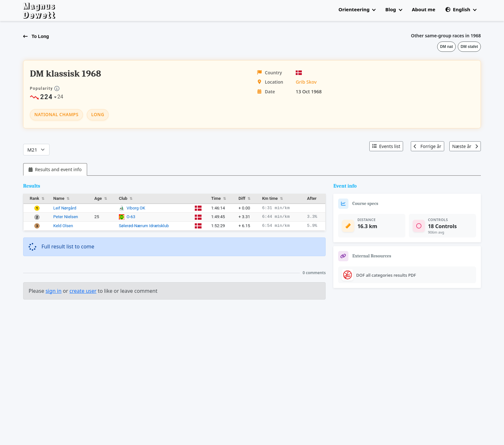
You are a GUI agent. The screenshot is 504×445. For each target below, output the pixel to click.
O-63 (131, 217)
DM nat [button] (446, 47)
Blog (394, 9)
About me (423, 9)
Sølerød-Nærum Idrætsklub (144, 226)
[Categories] (36, 150)
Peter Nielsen (66, 217)
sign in (54, 291)
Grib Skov (306, 82)
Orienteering (357, 9)
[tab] (55, 169)
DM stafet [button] (469, 47)
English (461, 9)
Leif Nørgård (65, 208)
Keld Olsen (63, 226)
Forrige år (427, 146)
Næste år (465, 146)
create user (83, 291)
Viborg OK (136, 208)
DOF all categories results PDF (386, 275)
